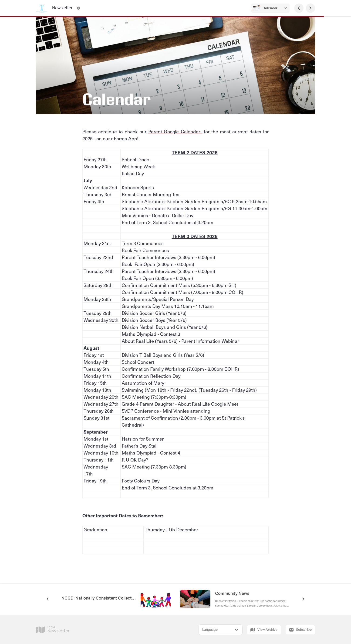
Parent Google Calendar (175, 131)
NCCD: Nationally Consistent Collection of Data (99, 598)
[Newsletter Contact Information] (78, 8)
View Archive (264, 630)
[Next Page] (310, 8)
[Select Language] (221, 630)
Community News (232, 594)
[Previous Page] (299, 8)
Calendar (270, 8)
